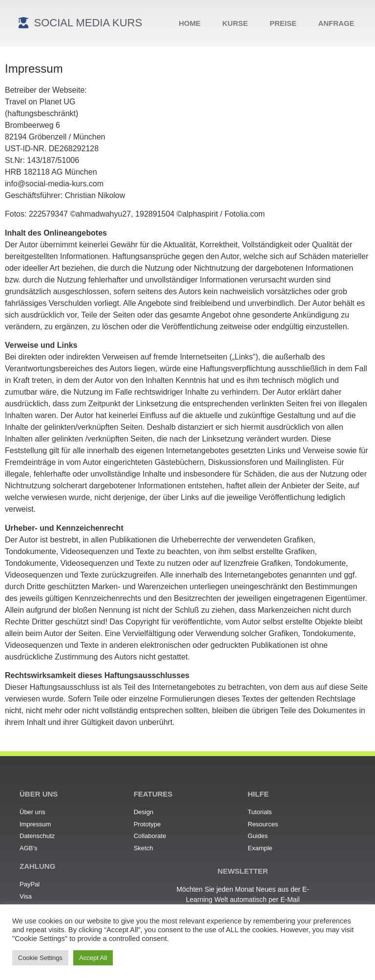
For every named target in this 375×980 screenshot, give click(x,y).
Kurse (235, 23)
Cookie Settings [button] (40, 958)
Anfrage (336, 23)
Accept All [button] (93, 958)
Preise (283, 23)
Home (190, 23)
